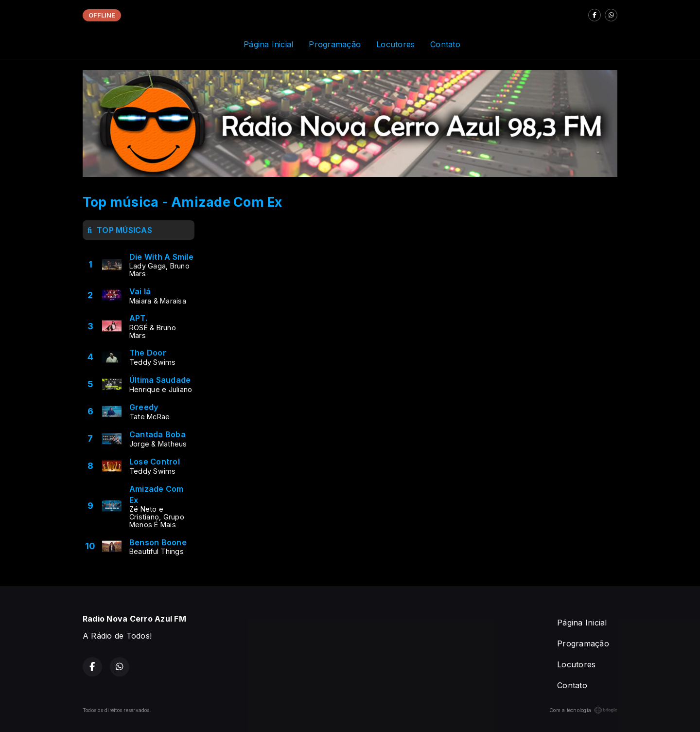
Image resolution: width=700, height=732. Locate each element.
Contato (445, 44)
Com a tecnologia (583, 710)
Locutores (395, 44)
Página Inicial (268, 44)
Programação (335, 44)
